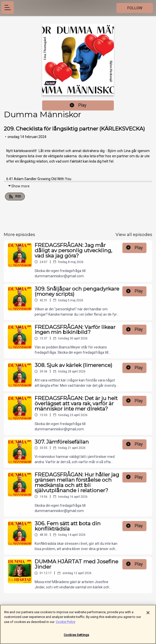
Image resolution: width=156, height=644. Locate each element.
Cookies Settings (76, 637)
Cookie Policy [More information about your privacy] (65, 624)
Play (78, 105)
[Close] (148, 614)
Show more (19, 186)
